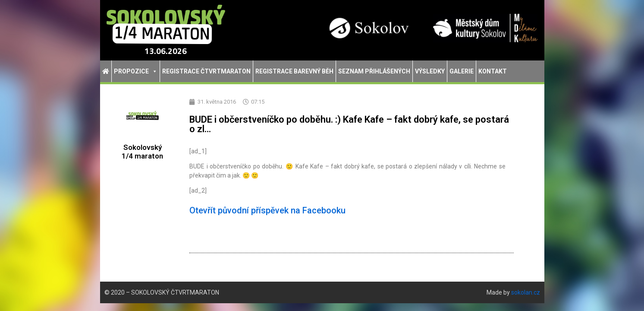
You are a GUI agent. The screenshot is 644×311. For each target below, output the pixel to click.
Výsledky (430, 71)
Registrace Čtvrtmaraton (206, 71)
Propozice (136, 71)
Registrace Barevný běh (294, 71)
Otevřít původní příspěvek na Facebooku (267, 210)
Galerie (462, 71)
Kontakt (493, 71)
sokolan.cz (526, 292)
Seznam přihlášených (374, 71)
